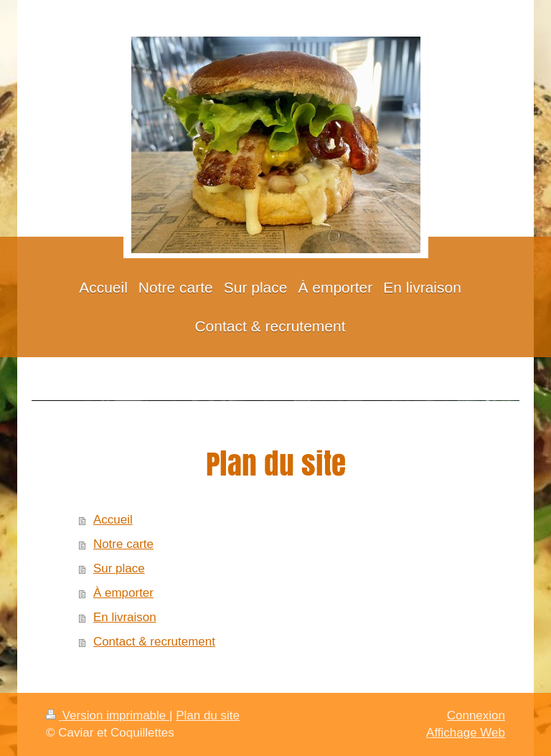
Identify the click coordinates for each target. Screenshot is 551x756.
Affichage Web (466, 733)
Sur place (119, 568)
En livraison (125, 617)
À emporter (123, 593)
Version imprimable (108, 715)
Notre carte (123, 544)
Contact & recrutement (154, 642)
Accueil (113, 520)
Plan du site (208, 715)
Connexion (476, 715)
